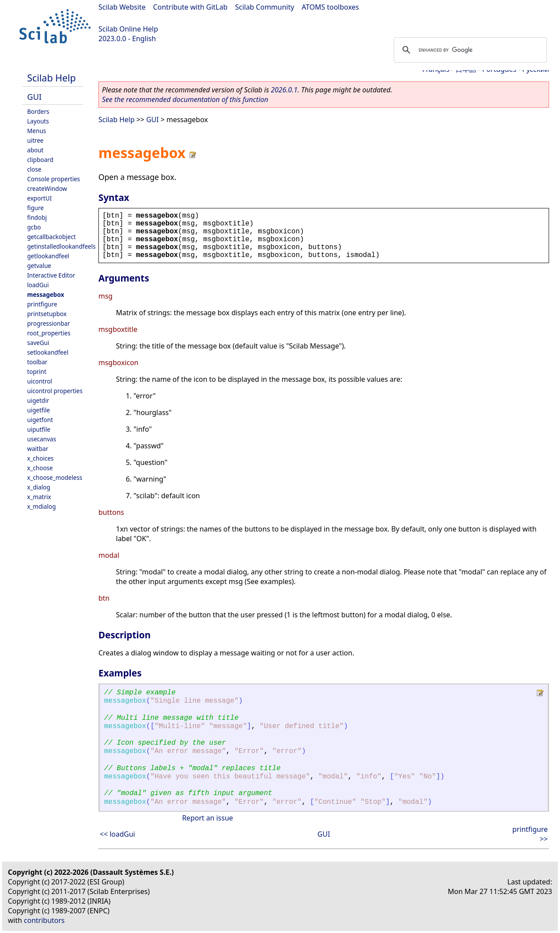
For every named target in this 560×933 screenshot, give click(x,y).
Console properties (54, 179)
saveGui (38, 343)
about (35, 150)
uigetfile (38, 410)
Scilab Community (264, 7)
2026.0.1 (284, 90)
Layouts (38, 121)
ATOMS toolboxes (331, 7)
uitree (35, 140)
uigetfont (40, 420)
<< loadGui (117, 834)
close (34, 169)
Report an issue (207, 818)
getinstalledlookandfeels (61, 246)
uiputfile (39, 429)
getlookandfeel (48, 256)
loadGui (38, 285)
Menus (37, 131)
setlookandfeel (48, 352)
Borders (38, 111)
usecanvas (42, 439)
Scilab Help (51, 78)
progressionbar (49, 323)
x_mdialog (42, 506)
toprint (37, 371)
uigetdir (38, 400)
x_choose (40, 468)
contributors (44, 920)
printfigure (42, 304)
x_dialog (39, 487)
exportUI (39, 198)
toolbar (37, 362)
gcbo (34, 227)
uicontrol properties (55, 391)
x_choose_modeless (55, 477)
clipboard (40, 160)
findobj (37, 217)
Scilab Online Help (128, 29)
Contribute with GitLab (190, 7)
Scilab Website (122, 7)
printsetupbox (47, 314)
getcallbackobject (51, 237)
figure (35, 208)
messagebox (46, 294)
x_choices (40, 458)
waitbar (38, 449)
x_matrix (39, 497)
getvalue (39, 266)
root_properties (49, 333)
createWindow (47, 188)
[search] (469, 50)
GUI (34, 97)
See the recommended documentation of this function (185, 99)
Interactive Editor (51, 275)
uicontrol (40, 381)
